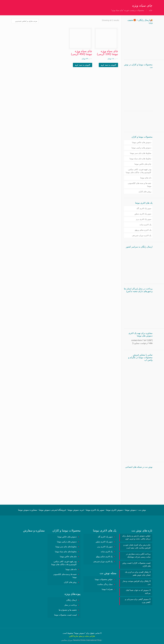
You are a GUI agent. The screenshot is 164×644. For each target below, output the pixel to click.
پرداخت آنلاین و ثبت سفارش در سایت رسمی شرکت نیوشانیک (138, 555)
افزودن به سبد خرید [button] (108, 65)
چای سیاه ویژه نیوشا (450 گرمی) (82, 52)
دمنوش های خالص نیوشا (142, 142)
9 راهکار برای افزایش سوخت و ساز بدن (137, 583)
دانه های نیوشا (146, 178)
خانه (151, 10)
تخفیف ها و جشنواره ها (68, 610)
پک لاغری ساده (145, 225)
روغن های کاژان (145, 192)
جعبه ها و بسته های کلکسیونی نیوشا (139, 185)
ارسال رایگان (71, 600)
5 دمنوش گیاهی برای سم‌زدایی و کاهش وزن (138, 601)
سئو (81, 636)
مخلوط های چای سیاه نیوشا (140, 159)
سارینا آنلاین (74, 636)
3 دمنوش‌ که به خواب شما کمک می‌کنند (138, 592)
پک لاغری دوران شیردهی (142, 235)
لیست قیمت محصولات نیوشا (65, 615)
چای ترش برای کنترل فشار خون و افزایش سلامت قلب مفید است (137, 546)
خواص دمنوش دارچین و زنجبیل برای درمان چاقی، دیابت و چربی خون (136, 537)
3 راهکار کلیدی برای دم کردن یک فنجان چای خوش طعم (138, 574)
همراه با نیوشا (107, 589)
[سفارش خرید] (25, 21)
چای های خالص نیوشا (143, 164)
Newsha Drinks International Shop (87, 640)
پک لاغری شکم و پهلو (143, 230)
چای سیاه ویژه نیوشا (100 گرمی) (107, 52)
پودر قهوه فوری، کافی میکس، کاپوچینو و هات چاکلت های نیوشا (138, 171)
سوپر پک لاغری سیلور (143, 214)
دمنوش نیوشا (80, 633)
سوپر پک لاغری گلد (144, 208)
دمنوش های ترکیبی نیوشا (141, 148)
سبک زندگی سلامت (105, 584)
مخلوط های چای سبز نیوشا (141, 153)
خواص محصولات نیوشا (104, 579)
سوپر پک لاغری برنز (144, 219)
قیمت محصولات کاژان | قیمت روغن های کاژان (136, 564)
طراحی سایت (90, 636)
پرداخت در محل (70, 605)
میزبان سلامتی (67, 640)
